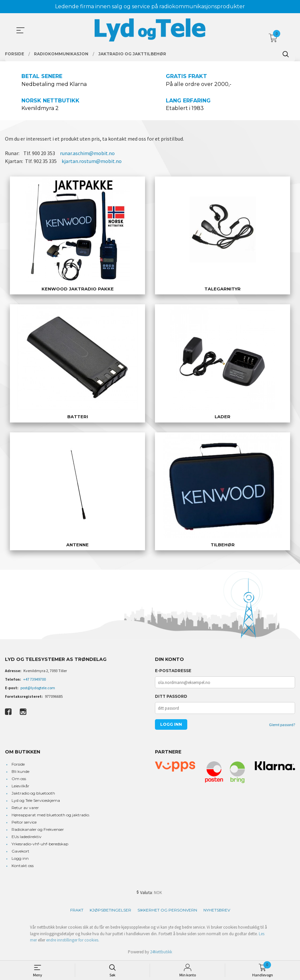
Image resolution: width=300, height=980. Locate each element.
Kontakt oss (23, 866)
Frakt (77, 910)
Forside (18, 764)
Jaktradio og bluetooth (33, 793)
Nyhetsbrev (217, 910)
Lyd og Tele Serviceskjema (36, 800)
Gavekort (20, 851)
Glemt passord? (282, 725)
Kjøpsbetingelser (110, 910)
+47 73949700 (34, 679)
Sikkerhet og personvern (167, 910)
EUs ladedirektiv (27, 837)
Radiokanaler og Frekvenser (38, 829)
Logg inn (20, 858)
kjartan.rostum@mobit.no (92, 161)
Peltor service (24, 822)
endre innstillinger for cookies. (73, 940)
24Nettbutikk (161, 952)
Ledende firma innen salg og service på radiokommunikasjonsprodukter (150, 6)
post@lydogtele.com (38, 688)
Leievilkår (20, 786)
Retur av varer (25, 808)
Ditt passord (171, 696)
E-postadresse (173, 671)
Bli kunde (20, 771)
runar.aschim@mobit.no (87, 153)
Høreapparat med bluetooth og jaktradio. (51, 815)
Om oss (19, 779)
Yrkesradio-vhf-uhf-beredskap (40, 844)
